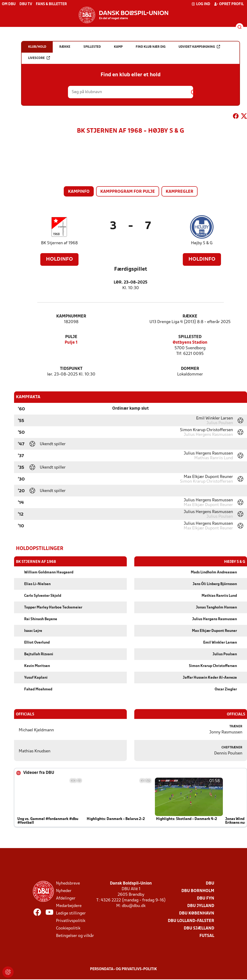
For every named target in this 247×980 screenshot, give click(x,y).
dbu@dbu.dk (134, 906)
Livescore (39, 58)
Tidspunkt (71, 369)
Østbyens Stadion (190, 343)
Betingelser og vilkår (75, 936)
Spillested (190, 337)
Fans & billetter (51, 4)
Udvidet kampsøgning (199, 47)
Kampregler (180, 192)
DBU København (197, 913)
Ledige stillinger (71, 913)
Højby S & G (202, 243)
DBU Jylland (201, 906)
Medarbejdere (69, 906)
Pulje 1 (71, 343)
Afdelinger (66, 898)
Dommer (190, 369)
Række (190, 316)
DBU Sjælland (199, 928)
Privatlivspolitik (71, 921)
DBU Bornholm (198, 891)
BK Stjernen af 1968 (59, 243)
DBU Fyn (206, 898)
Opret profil (229, 4)
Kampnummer (71, 316)
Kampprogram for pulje (128, 192)
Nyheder (64, 891)
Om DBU (9, 4)
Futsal (207, 936)
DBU (210, 883)
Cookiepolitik (68, 928)
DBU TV (26, 4)
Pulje (71, 337)
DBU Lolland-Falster (191, 921)
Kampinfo (79, 192)
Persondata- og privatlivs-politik (123, 969)
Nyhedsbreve (68, 883)
